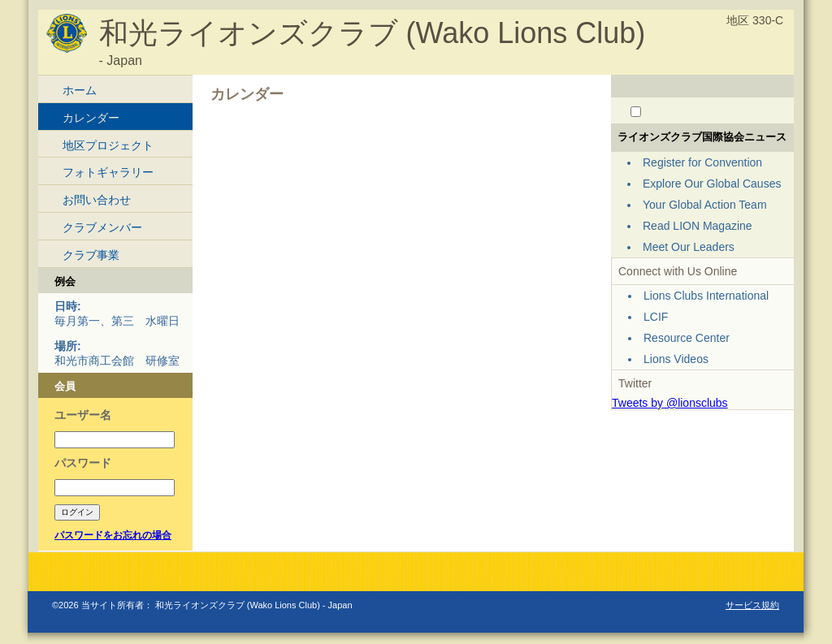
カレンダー (91, 118)
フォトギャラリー (108, 172)
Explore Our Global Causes (712, 184)
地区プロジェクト (108, 145)
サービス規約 (752, 605)
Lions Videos (676, 359)
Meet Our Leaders (689, 247)
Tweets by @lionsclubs (670, 403)
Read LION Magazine (698, 226)
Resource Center (687, 338)
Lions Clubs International (706, 296)
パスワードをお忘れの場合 (113, 535)
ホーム (80, 90)
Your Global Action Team (705, 205)
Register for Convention (702, 162)
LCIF (656, 317)
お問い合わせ (97, 200)
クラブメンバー (102, 227)
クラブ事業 (91, 255)
